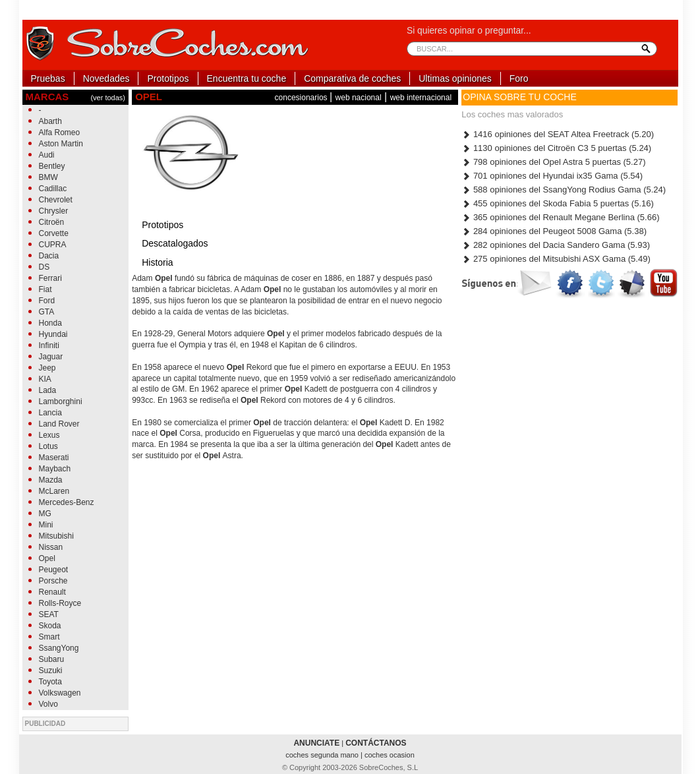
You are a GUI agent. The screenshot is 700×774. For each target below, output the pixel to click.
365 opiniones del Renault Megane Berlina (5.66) (560, 217)
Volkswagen (60, 693)
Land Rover (59, 424)
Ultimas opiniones (455, 78)
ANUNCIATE (316, 743)
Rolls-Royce (60, 603)
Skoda (50, 626)
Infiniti (49, 345)
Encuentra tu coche (247, 78)
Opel (47, 558)
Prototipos (168, 78)
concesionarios (302, 98)
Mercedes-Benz (67, 502)
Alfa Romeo (60, 133)
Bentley (52, 166)
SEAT (49, 614)
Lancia (50, 413)
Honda (50, 323)
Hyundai (53, 334)
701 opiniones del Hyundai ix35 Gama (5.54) (552, 176)
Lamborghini (61, 402)
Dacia (49, 256)
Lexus (49, 435)
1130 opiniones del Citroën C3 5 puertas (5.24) (556, 148)
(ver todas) (108, 98)
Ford (47, 301)
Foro (519, 78)
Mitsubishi (56, 536)
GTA (47, 312)
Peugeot (54, 570)
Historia (157, 262)
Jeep (47, 368)
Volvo (48, 704)
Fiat (45, 289)
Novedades (106, 78)
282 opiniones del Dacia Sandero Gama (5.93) (556, 245)
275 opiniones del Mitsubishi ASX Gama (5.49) (556, 259)
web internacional (421, 98)
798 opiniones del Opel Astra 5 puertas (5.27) (553, 162)
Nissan (51, 547)
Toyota (50, 682)
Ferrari (50, 278)
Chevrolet (56, 200)
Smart (49, 637)
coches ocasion (390, 755)
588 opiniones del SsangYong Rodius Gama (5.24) (564, 190)
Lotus (48, 446)
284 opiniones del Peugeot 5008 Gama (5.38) (554, 231)
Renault (52, 592)
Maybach (55, 469)
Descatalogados (175, 243)
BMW (48, 177)
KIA (45, 379)
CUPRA (53, 245)
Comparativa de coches (352, 78)
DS (44, 267)
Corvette (54, 233)
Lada (48, 390)
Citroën (52, 222)
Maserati (54, 458)
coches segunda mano (323, 755)
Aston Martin (61, 144)
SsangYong (59, 648)
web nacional (359, 98)
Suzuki (51, 670)
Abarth (50, 121)
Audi (47, 155)
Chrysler (54, 211)
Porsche (53, 581)
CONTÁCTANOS (376, 743)
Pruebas (48, 78)
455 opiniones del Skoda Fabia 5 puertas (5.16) (558, 203)
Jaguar (51, 357)
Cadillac (53, 189)
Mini (46, 525)
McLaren (54, 491)
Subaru (52, 659)
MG (45, 514)
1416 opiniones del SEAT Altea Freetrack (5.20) (558, 134)
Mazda (51, 480)
